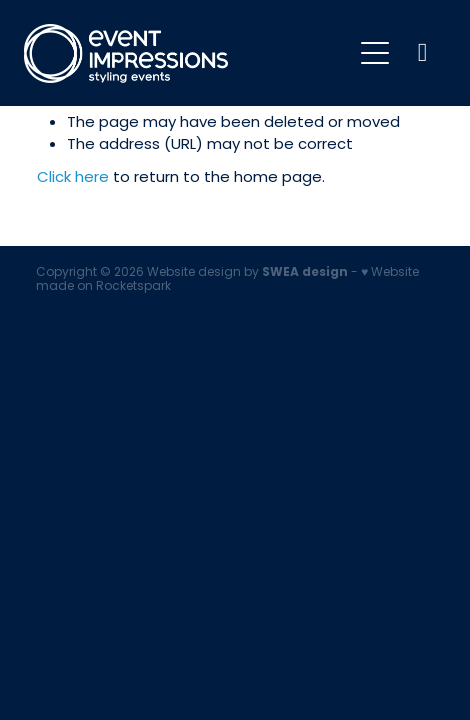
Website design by (247, 273)
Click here (73, 178)
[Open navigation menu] (375, 53)
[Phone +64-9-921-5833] (423, 53)
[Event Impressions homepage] (187, 53)
